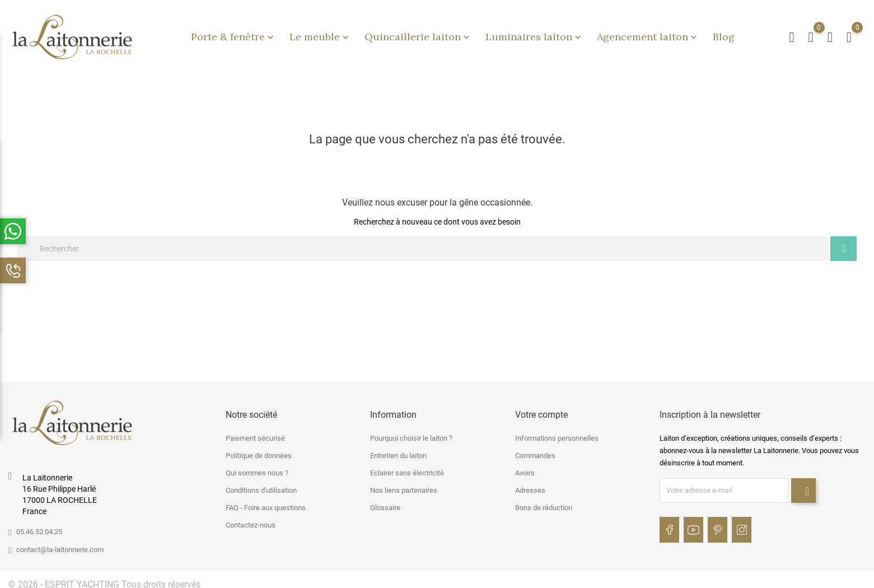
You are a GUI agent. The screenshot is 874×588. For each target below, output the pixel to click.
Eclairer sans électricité (407, 467)
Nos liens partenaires (404, 485)
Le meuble (320, 34)
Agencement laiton (648, 34)
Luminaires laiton (534, 34)
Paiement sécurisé (255, 433)
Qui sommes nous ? (257, 467)
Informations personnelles (557, 433)
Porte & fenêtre (233, 34)
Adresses (530, 485)
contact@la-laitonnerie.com (60, 544)
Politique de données (259, 450)
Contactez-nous (251, 519)
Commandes (535, 450)
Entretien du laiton (398, 450)
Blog (724, 34)
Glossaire (385, 502)
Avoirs (525, 467)
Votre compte (541, 409)
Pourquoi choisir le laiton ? (411, 433)
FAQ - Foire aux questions (266, 502)
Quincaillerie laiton (418, 34)
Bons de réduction (544, 502)
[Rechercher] (423, 243)
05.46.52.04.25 (39, 526)
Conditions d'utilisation (261, 485)
